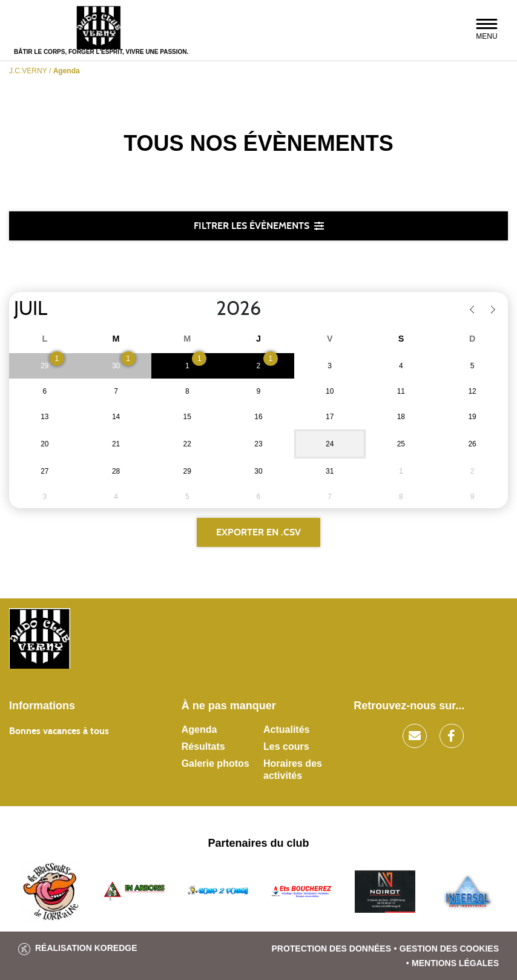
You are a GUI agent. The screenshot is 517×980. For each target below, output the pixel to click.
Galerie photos (216, 763)
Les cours (286, 747)
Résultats (203, 747)
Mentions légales (455, 963)
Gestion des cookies (449, 949)
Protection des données (331, 949)
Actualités (286, 730)
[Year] (206, 309)
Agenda (199, 730)
